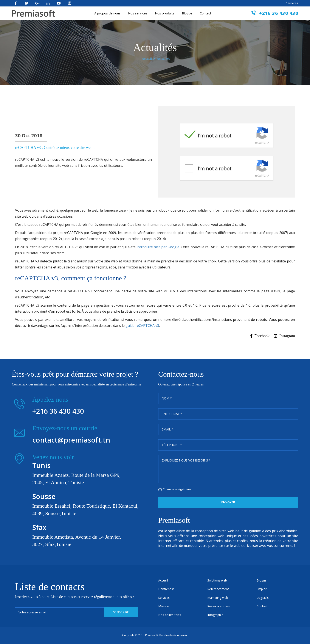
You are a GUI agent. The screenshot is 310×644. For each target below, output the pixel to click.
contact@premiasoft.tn (71, 440)
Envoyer (228, 502)
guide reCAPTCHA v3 (142, 326)
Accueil (147, 59)
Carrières (292, 3)
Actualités (163, 59)
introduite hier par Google (158, 247)
